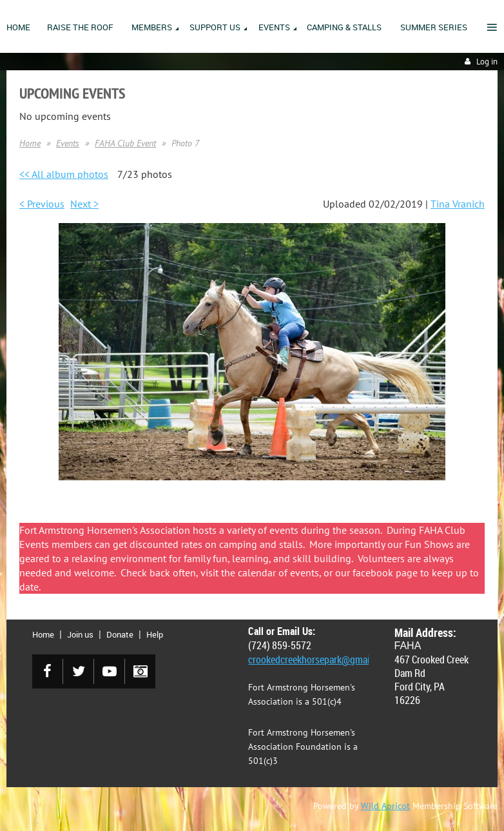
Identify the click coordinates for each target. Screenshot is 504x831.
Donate (120, 634)
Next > (84, 204)
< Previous (42, 204)
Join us (80, 634)
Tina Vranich (458, 204)
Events (68, 143)
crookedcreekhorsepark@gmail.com (320, 660)
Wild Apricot (385, 806)
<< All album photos (64, 174)
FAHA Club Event (125, 143)
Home (30, 143)
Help (155, 634)
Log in (487, 62)
